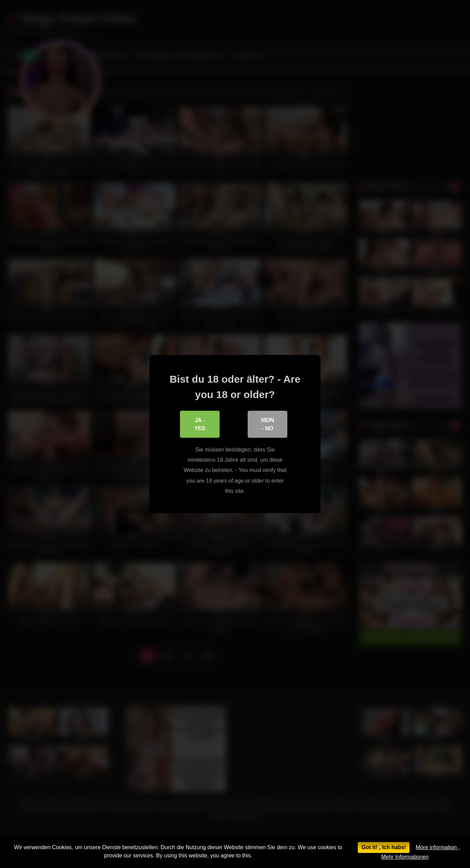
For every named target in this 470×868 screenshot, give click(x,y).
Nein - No (267, 424)
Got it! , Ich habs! (384, 847)
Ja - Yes (200, 424)
